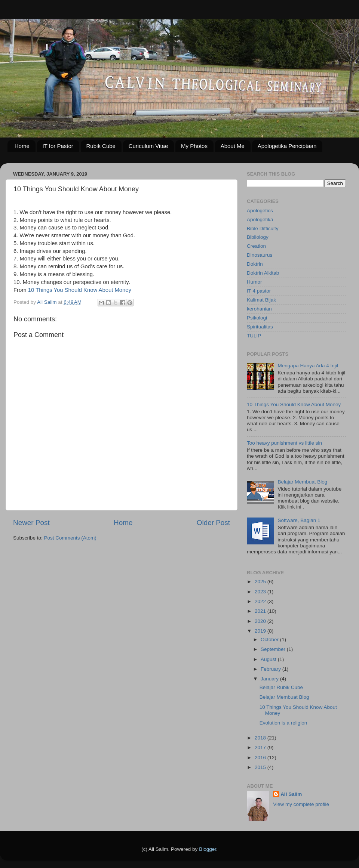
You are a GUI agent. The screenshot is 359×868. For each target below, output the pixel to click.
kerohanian (259, 309)
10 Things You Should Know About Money (80, 290)
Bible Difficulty (263, 228)
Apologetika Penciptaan (287, 146)
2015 (261, 767)
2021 (261, 611)
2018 (261, 738)
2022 (261, 601)
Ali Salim (291, 794)
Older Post (213, 523)
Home (22, 146)
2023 (261, 592)
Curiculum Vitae (148, 146)
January (270, 679)
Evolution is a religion (283, 723)
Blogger (208, 849)
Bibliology (258, 237)
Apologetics (260, 211)
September (274, 649)
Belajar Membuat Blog (302, 482)
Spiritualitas (260, 327)
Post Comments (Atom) (70, 538)
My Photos (194, 146)
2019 (261, 631)
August (269, 659)
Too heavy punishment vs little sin (284, 443)
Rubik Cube (101, 146)
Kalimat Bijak (261, 300)
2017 (261, 747)
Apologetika (260, 220)
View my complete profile (301, 804)
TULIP (254, 336)
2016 (261, 758)
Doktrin (255, 264)
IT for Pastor (58, 146)
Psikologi (257, 318)
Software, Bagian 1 (299, 520)
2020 (261, 621)
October (270, 640)
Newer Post (31, 523)
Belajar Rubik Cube (281, 687)
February (271, 669)
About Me (233, 146)
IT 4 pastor (259, 291)
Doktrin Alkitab (263, 273)
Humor (254, 282)
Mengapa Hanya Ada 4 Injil (308, 366)
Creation (256, 246)
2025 (261, 582)
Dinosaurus (260, 255)
